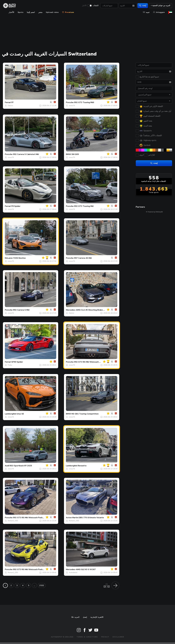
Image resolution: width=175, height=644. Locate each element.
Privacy (105, 637)
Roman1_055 (13, 521)
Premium (68, 12)
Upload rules (52, 12)
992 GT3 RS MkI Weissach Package (91, 362)
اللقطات (96, 6)
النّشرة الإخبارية (97, 617)
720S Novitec (19, 258)
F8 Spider (16, 206)
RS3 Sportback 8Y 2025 (21, 466)
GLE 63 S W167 (88, 569)
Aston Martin (72, 518)
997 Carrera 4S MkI (83, 258)
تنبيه (146, 12)
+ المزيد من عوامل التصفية (160, 6)
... (34, 585)
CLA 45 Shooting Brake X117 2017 (97, 310)
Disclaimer (118, 637)
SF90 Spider (17, 362)
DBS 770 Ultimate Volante (91, 518)
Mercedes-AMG (73, 310)
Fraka (10, 365)
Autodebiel (73, 573)
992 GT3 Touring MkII (84, 102)
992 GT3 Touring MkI (84, 206)
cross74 (72, 106)
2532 (42, 585)
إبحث (143, 6)
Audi (7, 466)
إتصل (85, 617)
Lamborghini (11, 414)
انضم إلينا (31, 12)
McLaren (9, 258)
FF (12, 102)
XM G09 (75, 154)
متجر (41, 12)
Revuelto (82, 466)
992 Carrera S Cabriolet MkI (26, 154)
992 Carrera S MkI (21, 310)
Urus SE (20, 414)
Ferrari (8, 102)
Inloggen (159, 12)
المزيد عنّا (75, 617)
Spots (21, 12)
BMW (68, 154)
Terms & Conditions (87, 637)
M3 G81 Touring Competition (85, 414)
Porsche (70, 102)
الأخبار (84, 6)
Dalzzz (10, 106)
